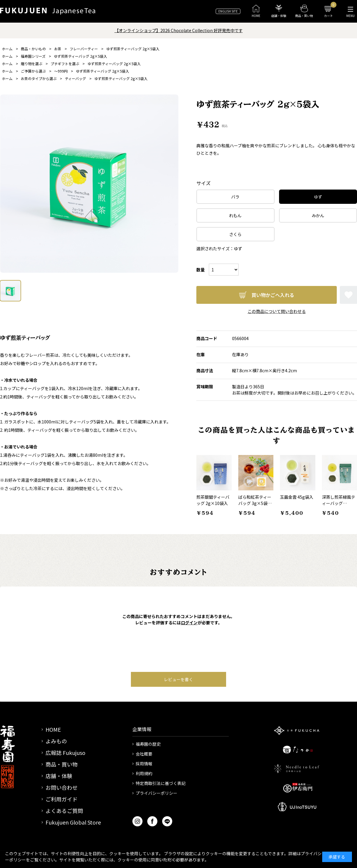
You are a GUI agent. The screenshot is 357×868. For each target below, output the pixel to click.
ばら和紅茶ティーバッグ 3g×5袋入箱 (255, 503)
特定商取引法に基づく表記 (161, 783)
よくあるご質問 (64, 811)
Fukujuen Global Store (73, 822)
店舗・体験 (59, 776)
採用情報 (144, 764)
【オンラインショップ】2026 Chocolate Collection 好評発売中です (179, 30)
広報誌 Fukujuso (65, 753)
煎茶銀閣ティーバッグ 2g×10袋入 (213, 500)
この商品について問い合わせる (277, 311)
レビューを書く (178, 679)
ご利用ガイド (62, 799)
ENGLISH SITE (228, 11)
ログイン (189, 623)
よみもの (56, 741)
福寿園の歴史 (148, 744)
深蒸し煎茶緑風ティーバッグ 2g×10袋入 (339, 503)
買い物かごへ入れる (273, 295)
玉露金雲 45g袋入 (297, 497)
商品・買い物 (62, 764)
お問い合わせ (62, 787)
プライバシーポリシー (156, 793)
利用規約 (144, 773)
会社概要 (144, 754)
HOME (53, 729)
